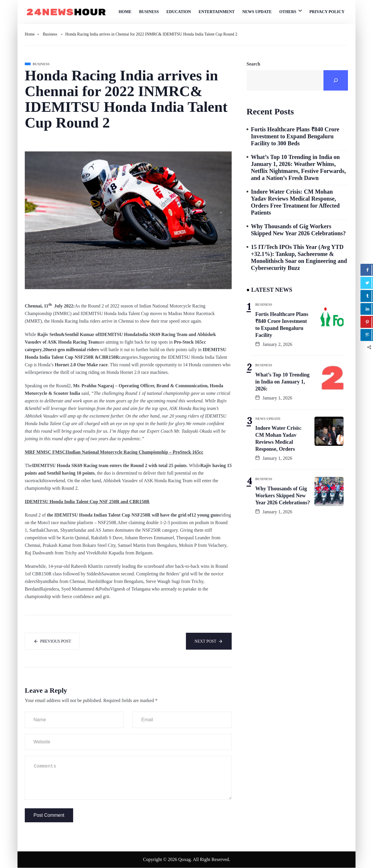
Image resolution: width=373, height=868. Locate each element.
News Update (257, 12)
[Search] (336, 80)
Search (253, 64)
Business (149, 12)
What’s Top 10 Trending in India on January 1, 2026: (282, 382)
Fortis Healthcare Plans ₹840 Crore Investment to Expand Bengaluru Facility (282, 325)
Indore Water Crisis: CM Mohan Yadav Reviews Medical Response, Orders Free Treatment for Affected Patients (295, 202)
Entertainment (217, 12)
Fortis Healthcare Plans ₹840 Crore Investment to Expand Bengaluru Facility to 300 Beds (295, 136)
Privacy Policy (327, 12)
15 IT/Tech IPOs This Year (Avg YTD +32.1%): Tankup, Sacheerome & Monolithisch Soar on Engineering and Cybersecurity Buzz (299, 257)
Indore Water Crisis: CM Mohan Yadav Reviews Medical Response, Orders (278, 439)
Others (288, 12)
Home (125, 12)
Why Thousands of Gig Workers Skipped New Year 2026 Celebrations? (298, 230)
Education (179, 12)
